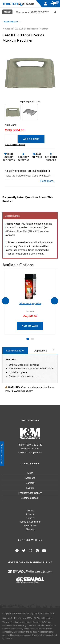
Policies (30, 511)
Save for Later (15, 145)
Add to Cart (31, 139)
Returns (30, 518)
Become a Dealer (30, 498)
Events (30, 488)
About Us (30, 478)
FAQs (30, 473)
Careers (30, 483)
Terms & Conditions (30, 522)
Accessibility (30, 526)
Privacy (30, 514)
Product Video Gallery (30, 493)
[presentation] (6, 301)
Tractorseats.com (10, 22)
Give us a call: (32, 12)
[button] (28, 339)
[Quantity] (11, 139)
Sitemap (30, 529)
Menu (7, 12)
